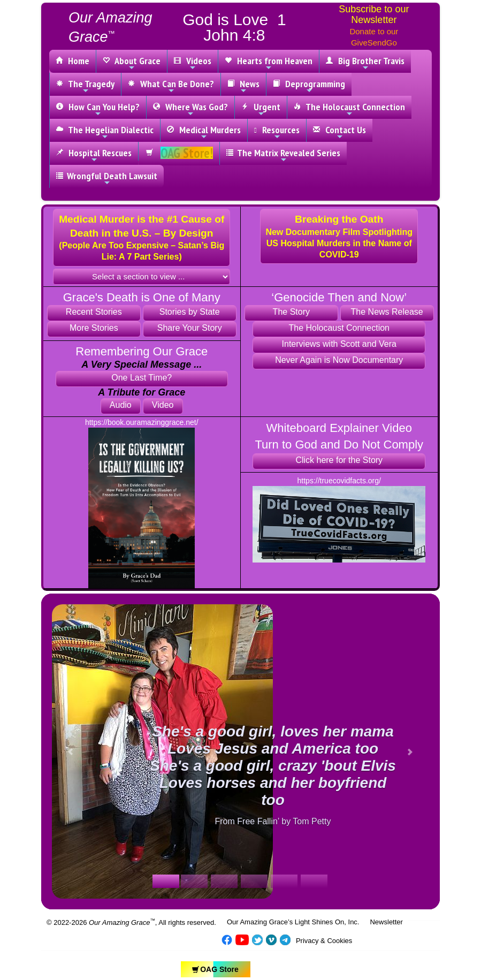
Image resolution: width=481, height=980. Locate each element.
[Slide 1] (166, 881)
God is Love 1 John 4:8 (234, 27)
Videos (193, 63)
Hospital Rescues (94, 155)
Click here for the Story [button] (339, 460)
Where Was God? (190, 109)
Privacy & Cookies (324, 941)
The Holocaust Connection (349, 109)
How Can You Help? (98, 109)
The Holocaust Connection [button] (339, 328)
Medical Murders (204, 132)
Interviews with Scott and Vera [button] (339, 344)
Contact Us (339, 132)
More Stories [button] (94, 328)
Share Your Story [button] (190, 328)
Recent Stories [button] (94, 312)
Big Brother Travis (365, 63)
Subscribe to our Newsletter (374, 14)
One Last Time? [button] (142, 378)
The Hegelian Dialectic (105, 132)
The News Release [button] (387, 312)
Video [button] (163, 405)
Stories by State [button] (190, 312)
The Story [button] (291, 312)
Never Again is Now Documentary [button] (339, 360)
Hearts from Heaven (269, 63)
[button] (142, 238)
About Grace (132, 63)
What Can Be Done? (171, 86)
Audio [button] (121, 405)
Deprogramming (309, 86)
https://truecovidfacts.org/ (339, 481)
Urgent (261, 109)
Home (72, 61)
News (243, 86)
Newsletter (386, 922)
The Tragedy (85, 86)
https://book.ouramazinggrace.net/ (142, 422)
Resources (277, 132)
